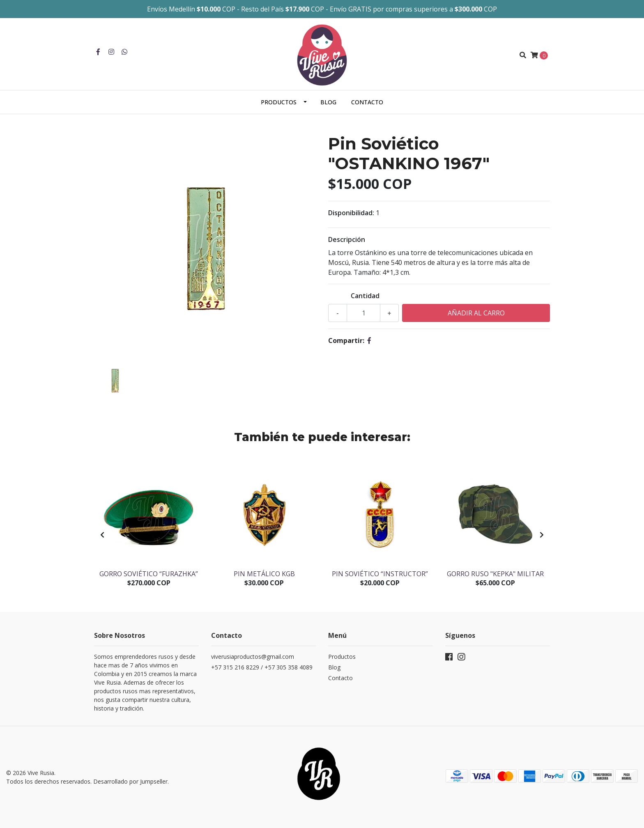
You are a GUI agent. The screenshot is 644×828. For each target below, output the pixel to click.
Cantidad (365, 296)
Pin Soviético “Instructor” (380, 574)
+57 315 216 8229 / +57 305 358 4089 (262, 667)
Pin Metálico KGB (264, 574)
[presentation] (102, 535)
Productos (279, 102)
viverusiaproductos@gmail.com (253, 657)
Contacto (367, 102)
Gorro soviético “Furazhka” (149, 574)
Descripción (347, 239)
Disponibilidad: (351, 213)
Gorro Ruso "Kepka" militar (495, 574)
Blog (328, 102)
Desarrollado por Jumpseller (130, 781)
